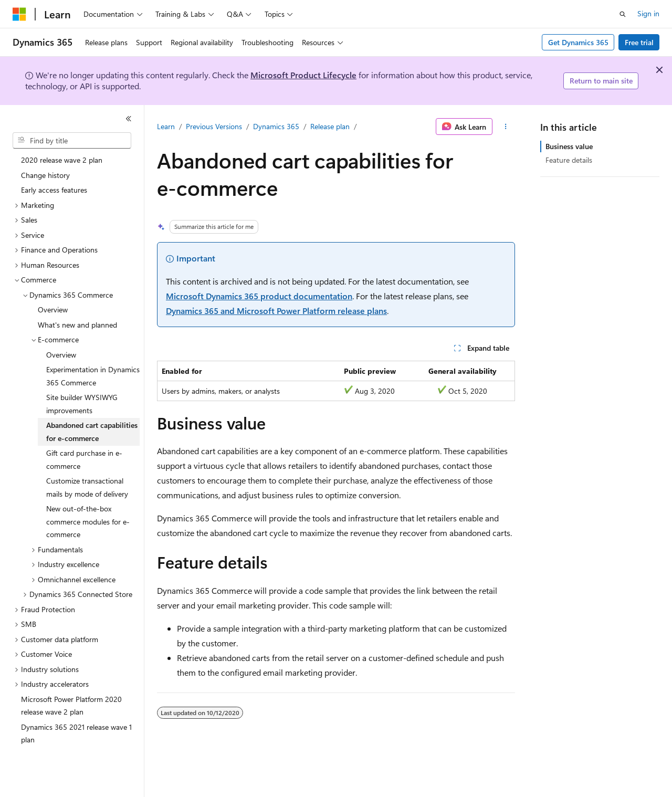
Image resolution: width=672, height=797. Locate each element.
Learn (166, 126)
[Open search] (623, 14)
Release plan (330, 126)
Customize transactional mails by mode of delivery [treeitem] (87, 487)
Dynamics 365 (276, 126)
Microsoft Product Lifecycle (303, 75)
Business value (569, 146)
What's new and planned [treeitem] (77, 325)
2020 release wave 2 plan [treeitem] (62, 160)
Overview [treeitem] (53, 310)
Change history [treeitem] (45, 175)
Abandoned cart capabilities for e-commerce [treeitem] (92, 432)
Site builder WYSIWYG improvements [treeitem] (82, 404)
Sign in (648, 13)
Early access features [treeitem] (54, 190)
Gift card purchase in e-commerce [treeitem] (84, 459)
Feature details (569, 160)
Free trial (639, 42)
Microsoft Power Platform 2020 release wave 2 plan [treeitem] (71, 706)
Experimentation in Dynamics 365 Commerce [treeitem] (93, 376)
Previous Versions (214, 126)
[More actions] (506, 127)
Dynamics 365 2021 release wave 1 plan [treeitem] (76, 733)
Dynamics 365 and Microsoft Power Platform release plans (276, 311)
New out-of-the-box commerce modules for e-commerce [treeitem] (88, 521)
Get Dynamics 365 (578, 42)
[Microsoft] (19, 14)
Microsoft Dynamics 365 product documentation (259, 296)
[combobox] (72, 141)
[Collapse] (129, 119)
